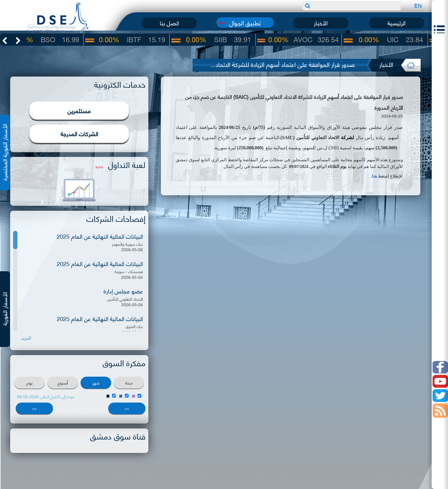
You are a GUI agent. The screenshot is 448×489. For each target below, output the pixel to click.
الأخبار (321, 23)
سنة (129, 382)
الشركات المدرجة (79, 133)
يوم (30, 382)
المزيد (26, 338)
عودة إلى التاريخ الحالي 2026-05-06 (46, 396)
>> (34, 408)
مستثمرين (79, 110)
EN (418, 5)
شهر (96, 382)
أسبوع (63, 382)
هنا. (374, 176)
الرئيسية (397, 23)
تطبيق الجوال (245, 23)
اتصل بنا (169, 23)
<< (127, 408)
